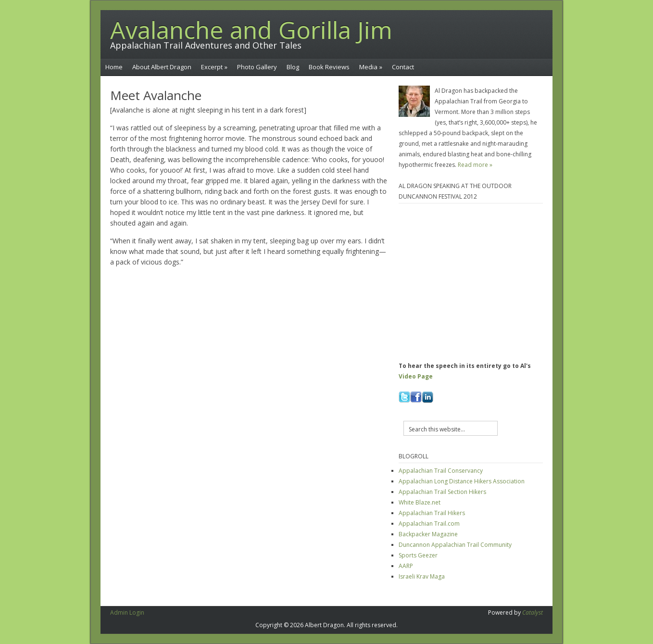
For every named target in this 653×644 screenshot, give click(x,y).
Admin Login (127, 612)
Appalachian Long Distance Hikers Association (462, 481)
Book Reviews (329, 67)
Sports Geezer (418, 555)
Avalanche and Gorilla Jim (251, 30)
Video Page (416, 376)
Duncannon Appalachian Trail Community (455, 545)
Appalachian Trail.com (429, 524)
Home (114, 67)
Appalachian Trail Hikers (432, 513)
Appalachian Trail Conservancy (441, 471)
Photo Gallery (257, 67)
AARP (406, 566)
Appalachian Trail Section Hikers (442, 492)
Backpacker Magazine (428, 534)
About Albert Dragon (162, 67)
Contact (403, 67)
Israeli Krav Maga (422, 576)
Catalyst (533, 612)
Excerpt (214, 67)
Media (371, 67)
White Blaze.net (420, 502)
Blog (293, 67)
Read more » (475, 165)
